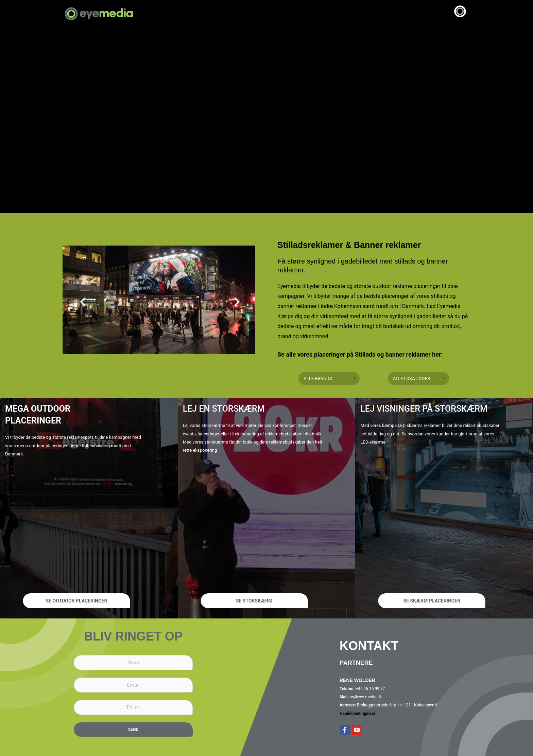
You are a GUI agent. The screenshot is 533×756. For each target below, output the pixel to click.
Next (234, 304)
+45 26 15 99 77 (370, 689)
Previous (80, 304)
